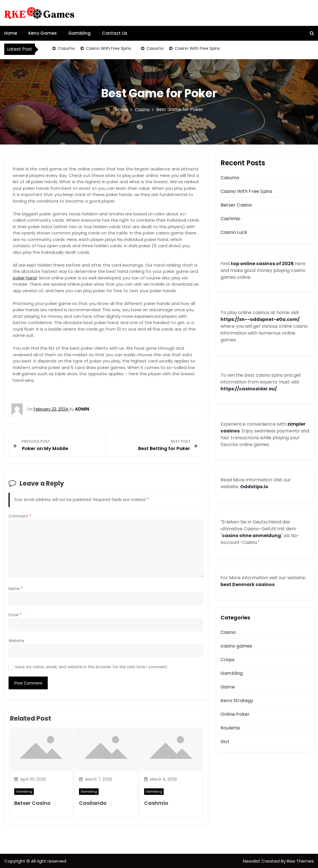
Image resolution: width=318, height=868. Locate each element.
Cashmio (156, 802)
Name (16, 588)
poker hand (25, 278)
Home (11, 33)
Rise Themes (300, 860)
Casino (228, 632)
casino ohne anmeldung (252, 536)
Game (228, 687)
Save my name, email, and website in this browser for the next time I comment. (92, 666)
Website (16, 640)
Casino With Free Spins (108, 48)
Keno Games (43, 33)
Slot (225, 742)
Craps (227, 660)
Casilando (93, 802)
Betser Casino (32, 802)
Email (15, 614)
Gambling (79, 33)
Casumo (66, 48)
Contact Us (115, 33)
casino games (236, 646)
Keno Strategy (237, 701)
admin (82, 409)
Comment (20, 516)
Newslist (252, 860)
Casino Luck (234, 232)
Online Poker (235, 714)
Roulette (230, 728)
